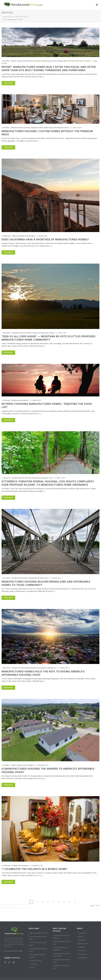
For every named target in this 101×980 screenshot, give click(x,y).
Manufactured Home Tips (49, 61)
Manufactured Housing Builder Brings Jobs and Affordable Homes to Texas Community (46, 583)
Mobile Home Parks (69, 61)
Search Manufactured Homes (38, 929)
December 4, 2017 (38, 865)
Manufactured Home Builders (20, 578)
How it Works (82, 929)
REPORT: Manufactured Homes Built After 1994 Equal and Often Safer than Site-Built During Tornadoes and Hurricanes (49, 68)
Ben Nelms (6, 61)
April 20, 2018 (57, 578)
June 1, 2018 (63, 333)
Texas (51, 478)
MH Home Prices (83, 939)
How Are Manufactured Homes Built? (61, 945)
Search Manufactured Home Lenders (38, 946)
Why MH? (80, 932)
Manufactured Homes (37, 128)
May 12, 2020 (77, 128)
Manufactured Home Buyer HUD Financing (62, 951)
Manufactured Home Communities (32, 61)
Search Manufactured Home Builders (38, 940)
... (57, 902)
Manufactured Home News (36, 578)
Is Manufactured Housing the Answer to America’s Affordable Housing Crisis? (48, 770)
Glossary (32, 964)
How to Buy (33, 960)
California (15, 236)
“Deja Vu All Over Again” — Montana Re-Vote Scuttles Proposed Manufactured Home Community (48, 338)
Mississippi (60, 61)
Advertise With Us (83, 954)
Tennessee (87, 61)
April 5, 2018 (65, 668)
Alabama (14, 61)
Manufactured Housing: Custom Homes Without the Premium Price (47, 133)
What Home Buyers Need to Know (62, 939)
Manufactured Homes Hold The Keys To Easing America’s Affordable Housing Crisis (43, 673)
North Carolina (79, 61)
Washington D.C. (52, 668)
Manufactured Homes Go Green (61, 963)
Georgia (19, 61)
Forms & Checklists (35, 956)
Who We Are (81, 936)
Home (4, 20)
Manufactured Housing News (26, 236)
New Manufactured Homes (61, 128)
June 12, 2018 (43, 236)
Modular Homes (48, 128)
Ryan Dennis (7, 333)
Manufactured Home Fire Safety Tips (61, 932)
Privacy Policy (82, 950)
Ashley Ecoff (7, 236)
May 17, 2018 (61, 478)
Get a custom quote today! (13, 947)
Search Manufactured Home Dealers (38, 934)
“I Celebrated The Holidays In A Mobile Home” (35, 869)
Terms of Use (82, 946)
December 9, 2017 (43, 765)
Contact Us (81, 943)
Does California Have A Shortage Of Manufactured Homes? (45, 239)
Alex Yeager (7, 578)
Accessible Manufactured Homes (61, 957)
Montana (52, 333)
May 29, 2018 (37, 400)
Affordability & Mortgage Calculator (37, 952)
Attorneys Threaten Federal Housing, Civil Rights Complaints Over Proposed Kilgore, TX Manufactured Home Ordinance (48, 483)
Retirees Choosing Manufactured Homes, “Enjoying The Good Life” (47, 405)
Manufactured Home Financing (21, 668)
